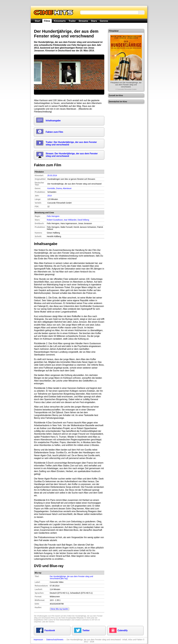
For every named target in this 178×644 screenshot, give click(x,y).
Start (37, 21)
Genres (104, 21)
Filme (47, 21)
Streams (83, 21)
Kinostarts (60, 21)
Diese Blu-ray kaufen (60, 609)
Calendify (123, 630)
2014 (50, 196)
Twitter (86, 630)
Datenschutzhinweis (55, 640)
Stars (94, 21)
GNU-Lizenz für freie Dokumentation (57, 620)
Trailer (72, 21)
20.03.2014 (52, 176)
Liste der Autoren (48, 622)
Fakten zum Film (54, 132)
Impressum (38, 640)
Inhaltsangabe (53, 121)
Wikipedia (80, 618)
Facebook (50, 630)
